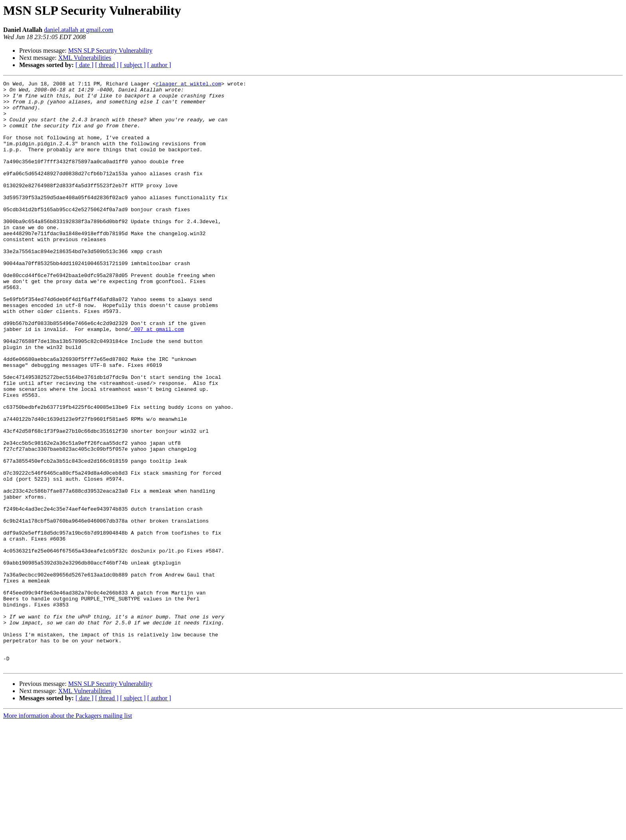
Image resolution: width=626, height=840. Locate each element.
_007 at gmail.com (157, 379)
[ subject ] (133, 65)
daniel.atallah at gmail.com (78, 30)
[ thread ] (107, 65)
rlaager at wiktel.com (188, 85)
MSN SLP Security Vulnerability (110, 51)
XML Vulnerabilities (85, 58)
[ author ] (159, 65)
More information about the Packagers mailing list (68, 833)
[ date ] (84, 65)
